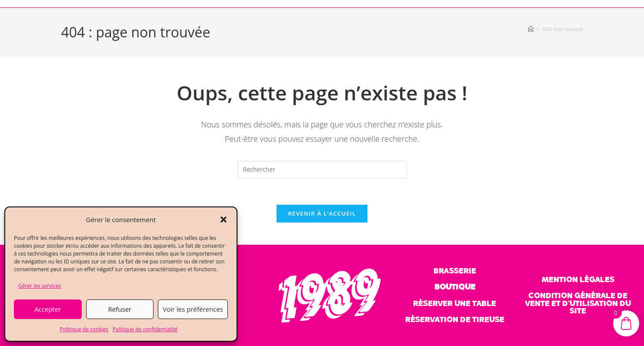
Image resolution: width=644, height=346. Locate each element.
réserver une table (455, 303)
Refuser (120, 309)
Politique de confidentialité (145, 329)
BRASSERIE (455, 271)
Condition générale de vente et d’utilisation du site (578, 303)
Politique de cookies (84, 329)
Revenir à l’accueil (322, 213)
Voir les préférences (193, 309)
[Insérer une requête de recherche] (322, 170)
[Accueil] (531, 29)
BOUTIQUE (455, 287)
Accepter (48, 309)
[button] (224, 220)
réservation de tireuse (455, 319)
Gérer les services (40, 286)
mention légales (578, 279)
